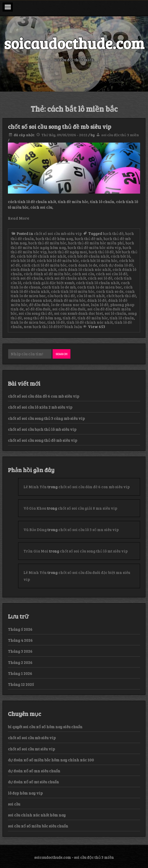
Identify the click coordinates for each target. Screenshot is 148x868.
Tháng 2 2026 (20, 662)
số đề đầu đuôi (38, 309)
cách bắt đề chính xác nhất (41, 256)
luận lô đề (100, 305)
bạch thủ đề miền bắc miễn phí (96, 243)
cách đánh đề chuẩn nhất (34, 269)
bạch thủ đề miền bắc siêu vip (94, 247)
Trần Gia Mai (36, 551)
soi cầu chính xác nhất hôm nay (37, 815)
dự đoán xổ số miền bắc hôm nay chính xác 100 (51, 760)
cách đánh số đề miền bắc (47, 274)
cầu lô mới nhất (91, 296)
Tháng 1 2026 (20, 673)
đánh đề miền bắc (69, 300)
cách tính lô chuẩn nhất (98, 283)
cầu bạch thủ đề (61, 296)
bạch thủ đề (113, 233)
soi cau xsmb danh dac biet (78, 313)
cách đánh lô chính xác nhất (84, 269)
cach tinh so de (110, 291)
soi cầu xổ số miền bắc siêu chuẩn (38, 826)
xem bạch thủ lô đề (41, 326)
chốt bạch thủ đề (121, 296)
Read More (19, 218)
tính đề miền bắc (93, 318)
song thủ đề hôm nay (42, 318)
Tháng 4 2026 (20, 640)
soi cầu (14, 804)
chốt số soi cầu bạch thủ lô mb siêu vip (42, 429)
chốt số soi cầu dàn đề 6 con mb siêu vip (44, 396)
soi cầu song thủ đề (35, 313)
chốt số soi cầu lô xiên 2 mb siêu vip (40, 407)
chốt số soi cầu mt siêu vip (31, 749)
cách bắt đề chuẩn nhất (88, 256)
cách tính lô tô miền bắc (73, 291)
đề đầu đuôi (39, 305)
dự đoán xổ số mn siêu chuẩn (34, 771)
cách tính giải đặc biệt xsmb (49, 283)
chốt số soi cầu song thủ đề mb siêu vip (60, 127)
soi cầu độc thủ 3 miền (120, 135)
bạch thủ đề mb (88, 238)
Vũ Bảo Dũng (35, 530)
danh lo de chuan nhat (31, 300)
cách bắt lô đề (23, 260)
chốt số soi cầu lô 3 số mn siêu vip (89, 530)
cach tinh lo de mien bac (100, 287)
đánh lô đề (97, 300)
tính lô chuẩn (122, 318)
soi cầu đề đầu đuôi (69, 309)
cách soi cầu (83, 274)
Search (61, 354)
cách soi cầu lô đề (112, 274)
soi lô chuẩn (115, 313)
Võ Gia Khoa (35, 508)
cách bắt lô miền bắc (99, 260)
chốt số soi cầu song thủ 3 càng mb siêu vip (46, 418)
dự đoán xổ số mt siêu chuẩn (33, 782)
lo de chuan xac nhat (70, 305)
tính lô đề (56, 322)
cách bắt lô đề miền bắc (58, 260)
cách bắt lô (120, 256)
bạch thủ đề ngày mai (68, 252)
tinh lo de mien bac (28, 322)
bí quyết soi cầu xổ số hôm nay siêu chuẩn (45, 727)
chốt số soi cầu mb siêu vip (58, 233)
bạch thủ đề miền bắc (47, 243)
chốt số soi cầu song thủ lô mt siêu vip (94, 551)
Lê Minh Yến (35, 487)
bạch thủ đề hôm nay (54, 238)
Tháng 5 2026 (20, 629)
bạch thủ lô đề (101, 252)
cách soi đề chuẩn (27, 278)
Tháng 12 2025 (21, 684)
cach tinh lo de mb (59, 287)
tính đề (69, 318)
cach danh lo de (83, 265)
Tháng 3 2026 (20, 651)
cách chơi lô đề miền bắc (44, 265)
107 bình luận (70, 326)
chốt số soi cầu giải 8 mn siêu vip (88, 508)
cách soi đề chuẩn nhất (65, 278)
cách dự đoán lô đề (116, 265)
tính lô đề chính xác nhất (90, 322)
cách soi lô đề (100, 278)
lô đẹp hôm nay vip (25, 793)
